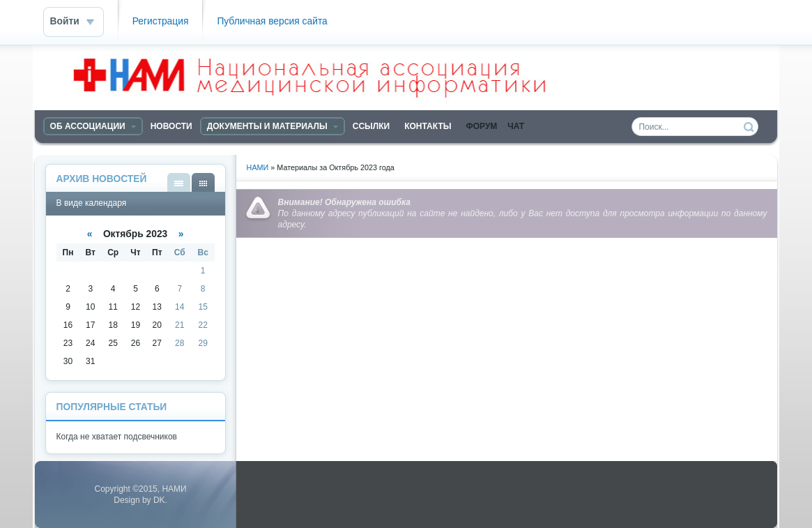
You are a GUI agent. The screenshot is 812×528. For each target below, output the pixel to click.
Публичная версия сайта (272, 21)
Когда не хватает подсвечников (117, 437)
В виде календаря (203, 182)
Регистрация (161, 21)
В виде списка (179, 182)
